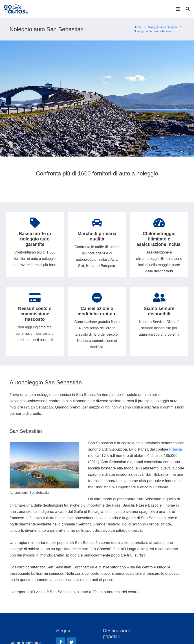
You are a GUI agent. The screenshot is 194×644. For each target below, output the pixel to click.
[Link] (17, 9)
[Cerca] (188, 9)
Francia (176, 449)
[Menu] (178, 9)
